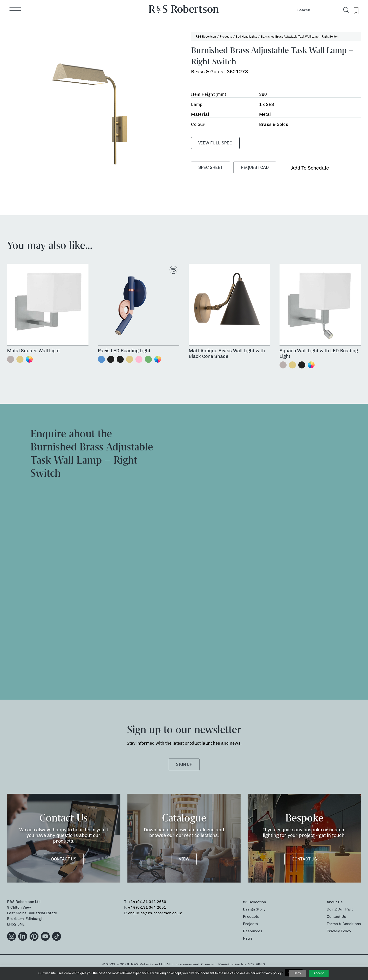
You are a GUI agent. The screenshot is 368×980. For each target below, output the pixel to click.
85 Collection (254, 902)
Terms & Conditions (344, 924)
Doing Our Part (340, 909)
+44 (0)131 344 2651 (147, 907)
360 (263, 94)
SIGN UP (184, 764)
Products (251, 916)
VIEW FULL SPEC (215, 143)
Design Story (254, 909)
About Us (335, 902)
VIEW (184, 859)
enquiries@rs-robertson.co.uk (155, 913)
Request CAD (255, 167)
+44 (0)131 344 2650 (147, 902)
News (248, 938)
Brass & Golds (274, 124)
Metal (265, 114)
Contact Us (64, 859)
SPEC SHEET (211, 167)
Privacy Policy (339, 931)
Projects (250, 924)
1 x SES (267, 105)
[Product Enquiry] (272, 550)
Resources (253, 931)
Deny (297, 973)
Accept (319, 973)
